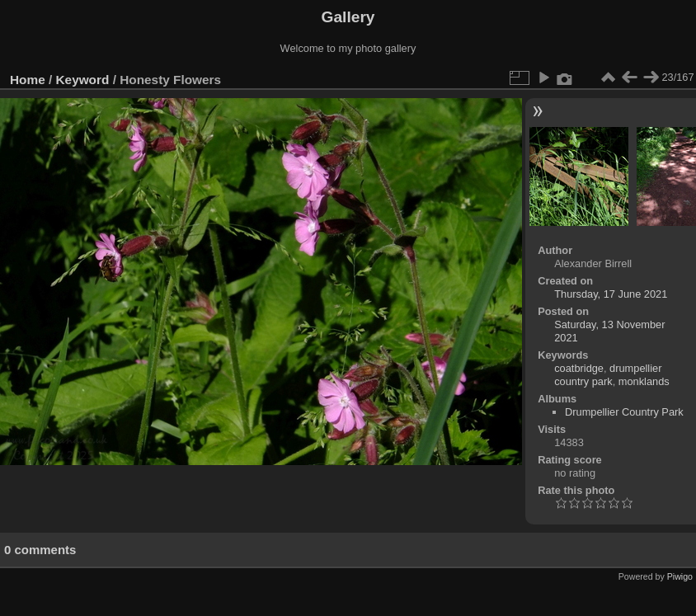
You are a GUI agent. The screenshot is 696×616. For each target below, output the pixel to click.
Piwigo (680, 576)
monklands (644, 381)
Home (28, 80)
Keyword (83, 80)
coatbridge (579, 368)
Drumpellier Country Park (624, 412)
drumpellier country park (608, 375)
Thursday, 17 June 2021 (611, 294)
